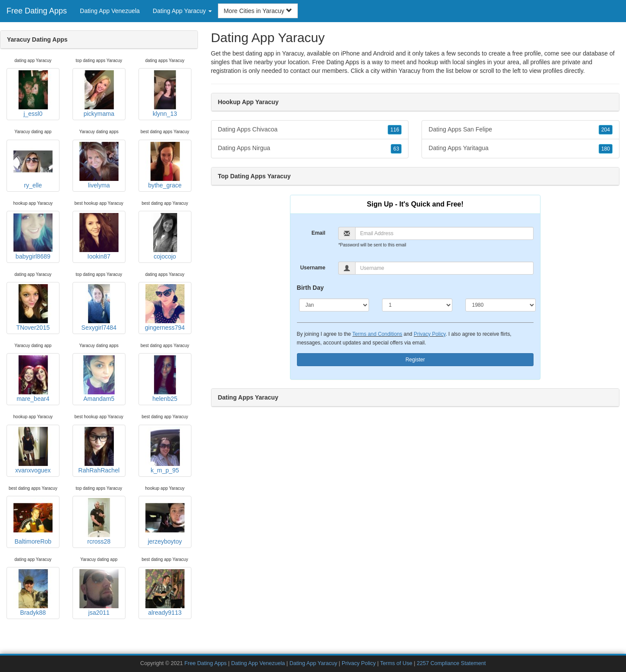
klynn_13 (165, 94)
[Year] (501, 305)
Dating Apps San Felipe (521, 130)
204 (606, 130)
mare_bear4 (33, 379)
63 (396, 149)
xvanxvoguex (33, 450)
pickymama (99, 94)
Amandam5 (99, 379)
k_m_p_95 (165, 450)
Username (313, 268)
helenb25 (165, 379)
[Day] (417, 305)
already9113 (165, 593)
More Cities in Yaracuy (258, 11)
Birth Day (310, 288)
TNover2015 (33, 308)
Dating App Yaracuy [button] (182, 11)
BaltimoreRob (33, 521)
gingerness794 (165, 308)
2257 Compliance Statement (451, 663)
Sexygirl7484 (99, 308)
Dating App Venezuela (110, 11)
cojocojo (165, 236)
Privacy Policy (430, 334)
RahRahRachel (99, 450)
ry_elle (33, 165)
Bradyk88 (33, 593)
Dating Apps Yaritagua (521, 148)
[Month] (334, 305)
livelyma (99, 165)
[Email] (444, 233)
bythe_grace (165, 165)
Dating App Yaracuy (313, 663)
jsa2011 (99, 593)
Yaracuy (409, 71)
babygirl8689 (33, 236)
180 (606, 149)
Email (318, 233)
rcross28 (99, 521)
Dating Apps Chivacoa (310, 130)
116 (395, 130)
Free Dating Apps (37, 11)
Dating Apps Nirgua (310, 148)
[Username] (444, 268)
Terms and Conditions (377, 334)
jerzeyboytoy (165, 521)
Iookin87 (99, 236)
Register (415, 360)
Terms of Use (396, 663)
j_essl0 (33, 94)
